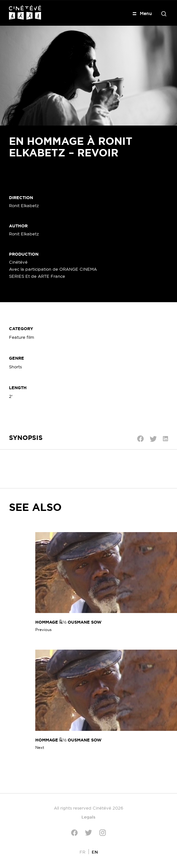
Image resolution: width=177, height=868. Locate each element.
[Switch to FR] (82, 852)
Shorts (15, 367)
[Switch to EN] (95, 852)
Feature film (21, 337)
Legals (88, 817)
